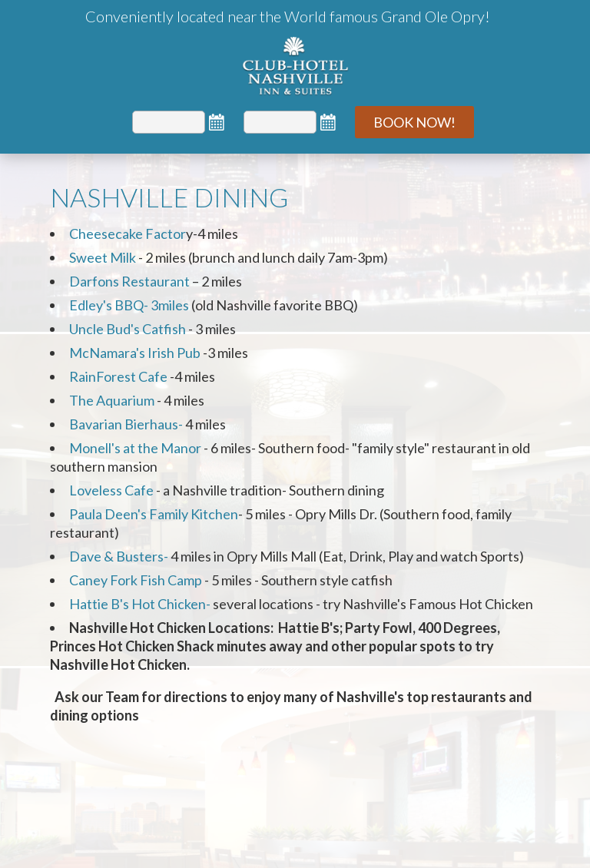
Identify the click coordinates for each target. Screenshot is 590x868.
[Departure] (280, 122)
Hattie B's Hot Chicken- (140, 604)
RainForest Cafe (119, 376)
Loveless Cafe (111, 490)
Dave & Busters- (119, 556)
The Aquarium (112, 400)
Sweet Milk (104, 257)
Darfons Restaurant (131, 281)
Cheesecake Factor (128, 234)
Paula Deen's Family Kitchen (154, 514)
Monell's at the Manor (135, 448)
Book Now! (414, 122)
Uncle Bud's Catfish (128, 329)
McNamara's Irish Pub (135, 353)
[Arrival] (169, 122)
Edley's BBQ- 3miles (129, 305)
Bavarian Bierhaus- (126, 424)
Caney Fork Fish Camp (136, 580)
